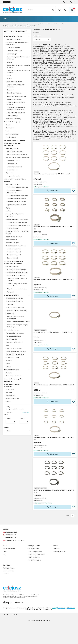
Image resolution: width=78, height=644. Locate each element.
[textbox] (42, 39)
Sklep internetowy (38, 643)
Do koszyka (54, 194)
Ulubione (6, 597)
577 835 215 (71, 631)
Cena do (21, 418)
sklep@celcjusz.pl (11, 555)
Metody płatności (33, 571)
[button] (53, 10)
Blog (4, 577)
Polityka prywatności (59, 574)
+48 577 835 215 (10, 558)
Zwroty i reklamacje (34, 580)
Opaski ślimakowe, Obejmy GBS (13, 26)
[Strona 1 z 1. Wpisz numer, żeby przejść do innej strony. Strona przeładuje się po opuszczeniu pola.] (72, 538)
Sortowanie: (36, 36)
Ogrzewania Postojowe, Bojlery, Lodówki (53, 24)
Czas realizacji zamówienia (36, 577)
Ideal (9, 431)
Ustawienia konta (8, 594)
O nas (5, 574)
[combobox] (65, 2)
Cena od (8, 418)
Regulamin (56, 571)
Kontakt (7, 2)
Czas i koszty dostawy (35, 574)
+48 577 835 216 (11, 561)
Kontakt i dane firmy (9, 571)
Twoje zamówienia (9, 591)
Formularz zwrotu (34, 583)
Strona (68, 538)
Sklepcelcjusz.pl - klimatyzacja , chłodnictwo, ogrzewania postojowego (21, 24)
